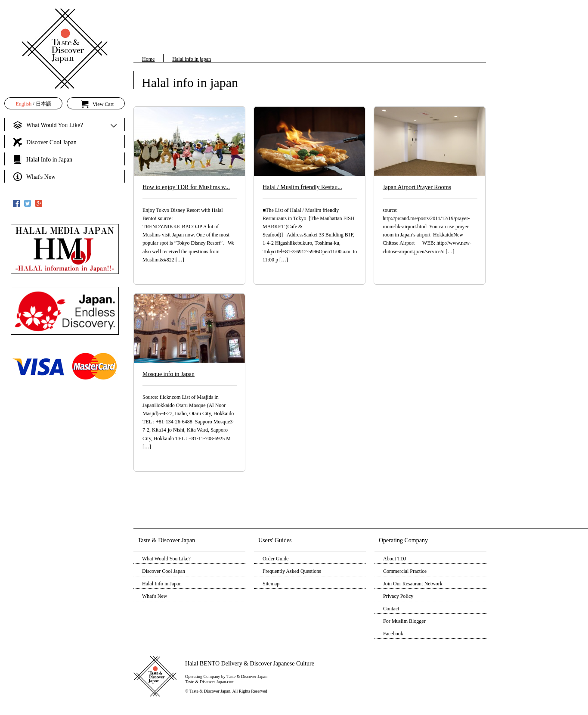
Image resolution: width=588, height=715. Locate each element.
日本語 (43, 104)
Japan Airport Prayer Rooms (417, 187)
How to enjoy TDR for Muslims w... (186, 187)
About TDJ (395, 559)
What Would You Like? (166, 559)
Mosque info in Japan (169, 374)
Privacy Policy (398, 596)
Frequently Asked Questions (292, 571)
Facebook (393, 634)
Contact (391, 609)
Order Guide (275, 559)
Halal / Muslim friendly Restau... (302, 187)
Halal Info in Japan (162, 584)
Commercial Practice (405, 571)
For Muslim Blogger (404, 621)
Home (148, 59)
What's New (155, 596)
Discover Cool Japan (164, 571)
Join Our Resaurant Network (413, 584)
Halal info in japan (192, 59)
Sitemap (271, 584)
